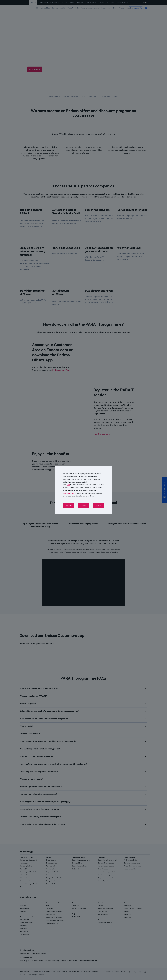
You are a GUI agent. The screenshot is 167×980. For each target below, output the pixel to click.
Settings (69, 505)
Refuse (83, 505)
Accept (98, 505)
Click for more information (74, 485)
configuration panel (69, 493)
